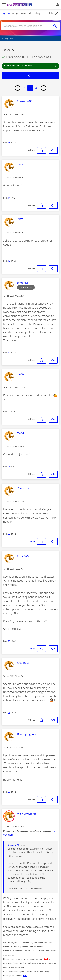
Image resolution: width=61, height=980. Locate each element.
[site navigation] (4, 5)
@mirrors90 (14, 845)
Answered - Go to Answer (30, 66)
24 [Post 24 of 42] (9, 712)
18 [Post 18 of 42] (9, 261)
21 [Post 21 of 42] (9, 467)
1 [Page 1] (25, 88)
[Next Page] (44, 88)
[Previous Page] (18, 88)
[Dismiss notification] (57, 13)
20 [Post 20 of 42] (9, 412)
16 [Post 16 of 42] (9, 143)
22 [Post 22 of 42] (9, 534)
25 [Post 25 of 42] (9, 792)
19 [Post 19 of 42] (9, 353)
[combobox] (28, 26)
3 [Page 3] (36, 88)
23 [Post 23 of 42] (9, 641)
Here (25, 976)
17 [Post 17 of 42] (9, 198)
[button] (56, 100)
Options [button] (6, 50)
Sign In (57, 5)
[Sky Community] (20, 5)
